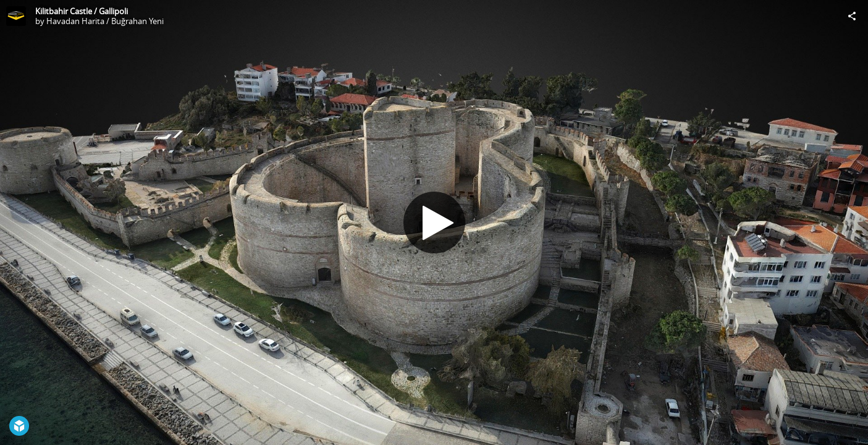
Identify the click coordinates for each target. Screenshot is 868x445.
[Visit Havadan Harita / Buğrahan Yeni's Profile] (16, 16)
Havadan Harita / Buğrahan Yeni (105, 21)
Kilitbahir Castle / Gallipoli (82, 11)
